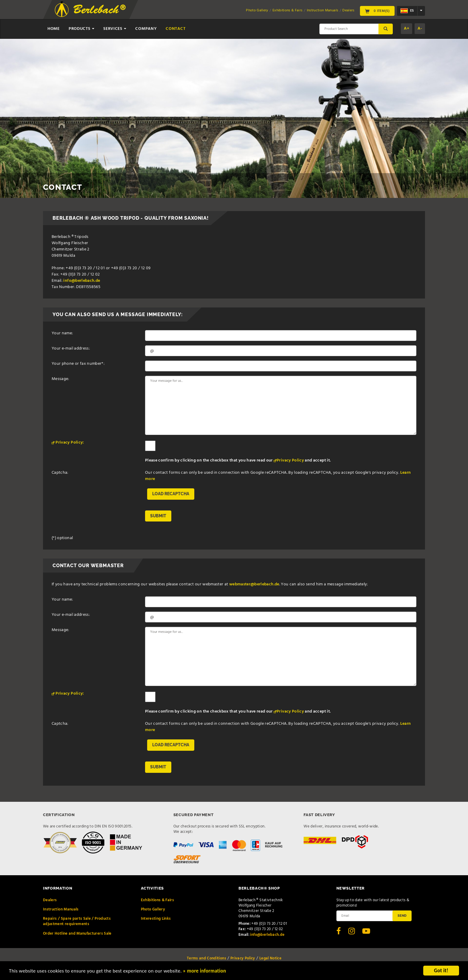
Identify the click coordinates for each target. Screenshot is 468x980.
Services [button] (115, 29)
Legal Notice (270, 958)
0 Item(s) (377, 11)
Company (146, 29)
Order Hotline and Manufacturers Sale (77, 934)
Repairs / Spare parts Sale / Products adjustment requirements (77, 921)
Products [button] (81, 29)
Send (402, 916)
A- (420, 29)
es (407, 11)
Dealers (348, 10)
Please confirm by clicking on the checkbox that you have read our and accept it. (238, 460)
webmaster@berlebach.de (254, 584)
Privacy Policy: (70, 443)
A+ (407, 29)
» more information (204, 971)
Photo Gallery (257, 10)
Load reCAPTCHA (171, 494)
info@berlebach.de (82, 281)
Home (54, 29)
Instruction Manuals (323, 10)
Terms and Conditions (207, 958)
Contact (176, 29)
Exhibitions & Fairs (288, 10)
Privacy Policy (290, 460)
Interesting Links (156, 919)
